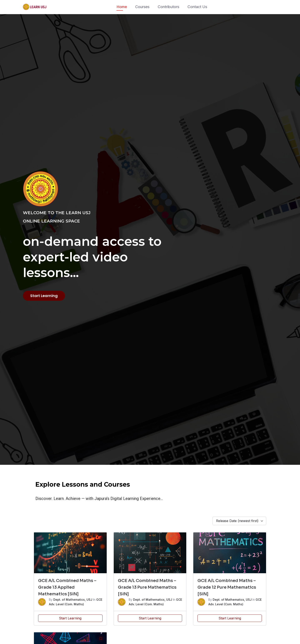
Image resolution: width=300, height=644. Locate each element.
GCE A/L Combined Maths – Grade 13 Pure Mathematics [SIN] (147, 587)
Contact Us (197, 7)
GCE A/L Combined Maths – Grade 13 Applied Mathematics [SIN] (67, 587)
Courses (142, 7)
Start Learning (70, 618)
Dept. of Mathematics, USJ (73, 600)
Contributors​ (168, 7)
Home (122, 7)
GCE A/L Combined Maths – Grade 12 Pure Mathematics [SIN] (227, 587)
